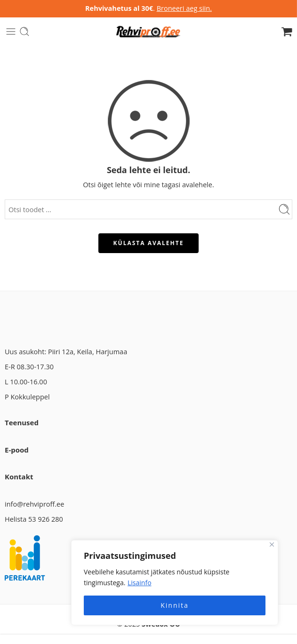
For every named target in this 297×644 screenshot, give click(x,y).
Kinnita (175, 605)
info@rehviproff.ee (34, 504)
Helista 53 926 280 (34, 519)
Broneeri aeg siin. (184, 8)
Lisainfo (140, 583)
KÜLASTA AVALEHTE (149, 243)
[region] (175, 583)
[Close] (272, 545)
